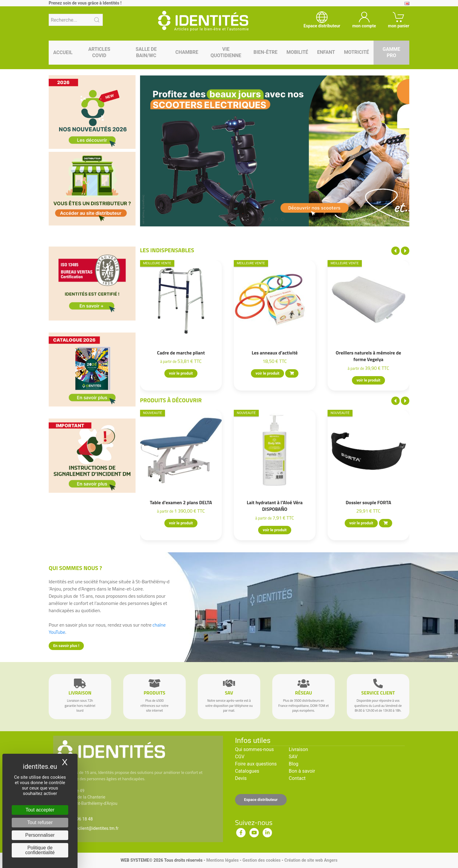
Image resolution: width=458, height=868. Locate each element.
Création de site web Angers (311, 860)
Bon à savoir (302, 771)
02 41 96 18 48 (79, 819)
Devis (241, 778)
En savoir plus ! (66, 646)
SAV (293, 757)
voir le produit (181, 373)
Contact (297, 778)
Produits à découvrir (171, 400)
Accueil (63, 52)
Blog (294, 764)
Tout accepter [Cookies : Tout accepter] (40, 810)
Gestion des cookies (262, 860)
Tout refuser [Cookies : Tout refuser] (40, 822)
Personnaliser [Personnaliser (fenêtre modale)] (40, 835)
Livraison (298, 749)
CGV (240, 757)
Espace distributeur (261, 800)
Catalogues (247, 771)
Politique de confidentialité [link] (40, 850)
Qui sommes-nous (254, 749)
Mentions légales (222, 860)
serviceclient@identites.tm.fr (92, 828)
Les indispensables (167, 250)
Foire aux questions (256, 764)
